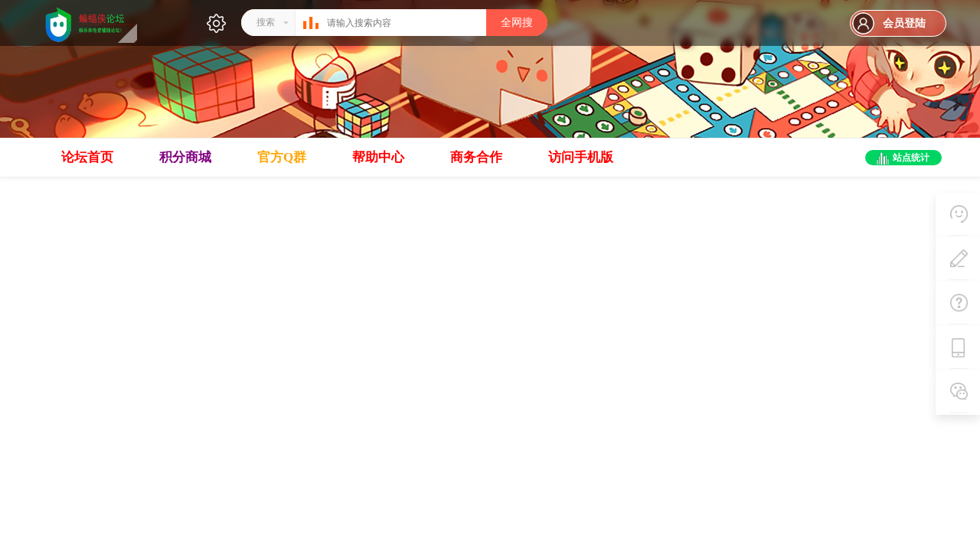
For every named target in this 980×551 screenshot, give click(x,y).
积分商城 (185, 157)
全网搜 (517, 23)
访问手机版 (581, 157)
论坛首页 (87, 157)
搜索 (266, 22)
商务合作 (476, 157)
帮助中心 (378, 157)
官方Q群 (282, 157)
